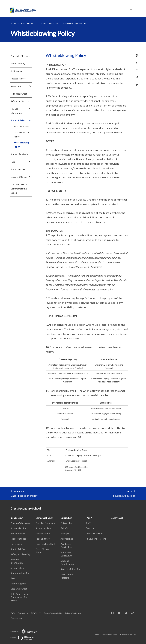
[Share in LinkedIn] (136, 83)
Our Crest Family (44, 518)
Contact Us (23, 613)
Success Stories (18, 79)
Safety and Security (20, 101)
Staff (88, 523)
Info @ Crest (17, 518)
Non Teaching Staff (45, 544)
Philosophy (66, 523)
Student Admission (20, 154)
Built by (24, 638)
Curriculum (66, 518)
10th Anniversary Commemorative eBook (19, 189)
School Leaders (43, 528)
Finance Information (21, 111)
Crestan (90, 528)
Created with (26, 631)
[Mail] (136, 68)
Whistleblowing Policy (21, 145)
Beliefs (64, 528)
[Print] (136, 56)
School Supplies (18, 169)
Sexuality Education (71, 569)
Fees (21, 162)
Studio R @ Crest (19, 94)
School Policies (21, 121)
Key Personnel (43, 533)
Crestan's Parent (94, 533)
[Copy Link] (136, 63)
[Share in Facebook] (136, 76)
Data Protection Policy (22, 135)
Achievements (17, 71)
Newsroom (21, 86)
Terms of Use (16, 618)
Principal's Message (20, 56)
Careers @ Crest (21, 177)
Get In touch (117, 518)
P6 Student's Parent (96, 539)
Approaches (67, 539)
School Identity (18, 64)
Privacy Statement (73, 613)
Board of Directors (45, 523)
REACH (35, 613)
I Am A (89, 518)
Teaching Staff (43, 539)
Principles (66, 533)
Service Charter (21, 126)
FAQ (13, 613)
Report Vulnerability (53, 613)
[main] (73, 258)
